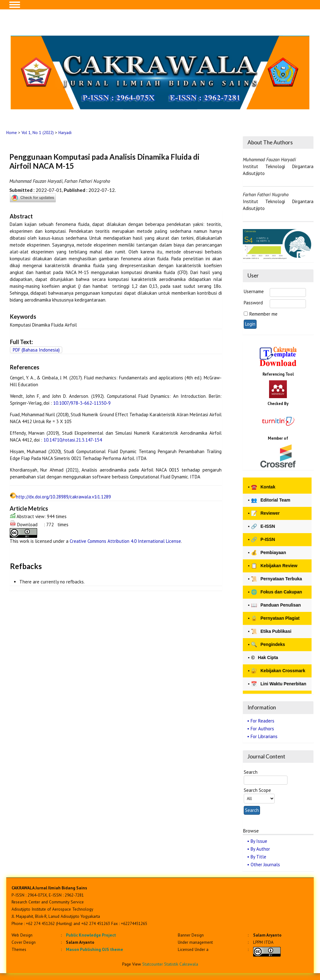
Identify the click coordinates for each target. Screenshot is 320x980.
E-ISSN (263, 526)
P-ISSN (263, 540)
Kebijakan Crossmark (278, 671)
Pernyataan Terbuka (276, 579)
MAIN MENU (15, 5)
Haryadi (65, 133)
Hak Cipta (264, 658)
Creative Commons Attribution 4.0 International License (125, 541)
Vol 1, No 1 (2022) (38, 133)
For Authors (262, 729)
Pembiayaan (268, 553)
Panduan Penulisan (276, 605)
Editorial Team (270, 500)
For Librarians (264, 736)
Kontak (263, 487)
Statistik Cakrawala (181, 964)
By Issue (259, 841)
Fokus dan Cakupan (276, 592)
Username (254, 291)
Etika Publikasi (271, 631)
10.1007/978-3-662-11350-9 (82, 403)
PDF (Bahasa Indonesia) (36, 350)
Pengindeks (268, 645)
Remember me (263, 314)
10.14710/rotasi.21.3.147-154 (73, 440)
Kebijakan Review (274, 566)
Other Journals (265, 865)
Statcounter (152, 964)
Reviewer (265, 513)
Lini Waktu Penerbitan (279, 684)
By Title (258, 857)
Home (12, 133)
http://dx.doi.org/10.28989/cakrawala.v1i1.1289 (63, 497)
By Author (260, 849)
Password (253, 303)
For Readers (262, 721)
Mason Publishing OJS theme (95, 949)
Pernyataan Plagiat (275, 618)
